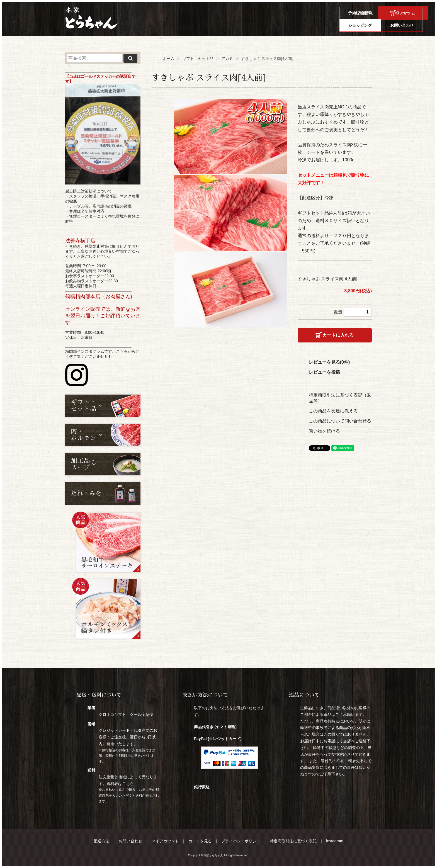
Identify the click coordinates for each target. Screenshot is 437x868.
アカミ (227, 59)
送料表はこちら (120, 784)
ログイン (361, 13)
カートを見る (200, 841)
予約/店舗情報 (281, 25)
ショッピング (365, 25)
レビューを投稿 (324, 372)
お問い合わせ (407, 25)
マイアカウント (165, 841)
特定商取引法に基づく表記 (293, 841)
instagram (335, 841)
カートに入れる (338, 335)
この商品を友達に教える (333, 411)
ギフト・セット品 (198, 59)
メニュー (323, 25)
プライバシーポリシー (241, 841)
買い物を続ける (324, 431)
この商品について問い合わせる (340, 421)
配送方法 (101, 841)
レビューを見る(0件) (329, 362)
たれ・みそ (86, 493)
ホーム (169, 59)
